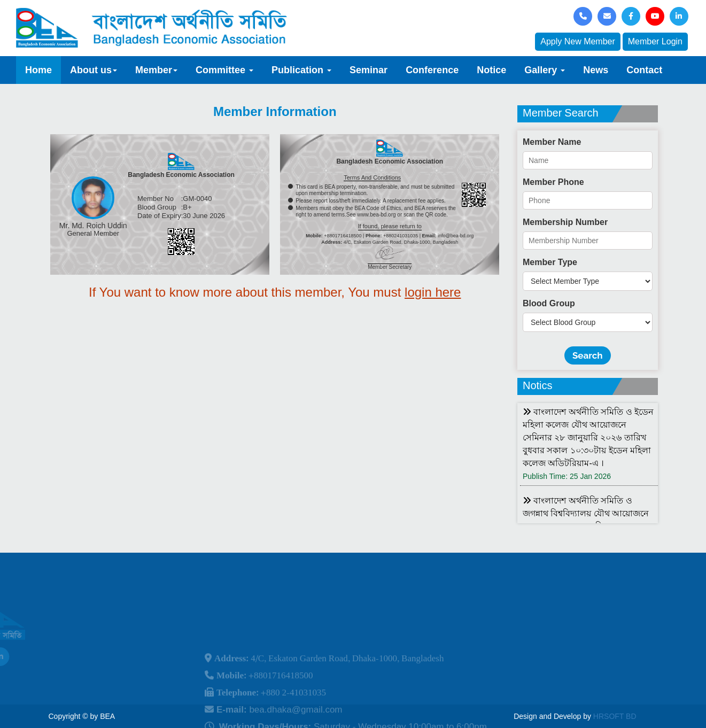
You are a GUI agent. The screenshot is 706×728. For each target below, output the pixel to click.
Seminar (368, 70)
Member (156, 70)
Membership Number (565, 222)
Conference (432, 70)
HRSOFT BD (615, 716)
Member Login (655, 41)
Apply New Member (578, 41)
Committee (224, 70)
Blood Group (549, 303)
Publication (301, 70)
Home (38, 70)
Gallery (545, 70)
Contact (644, 70)
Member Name (552, 142)
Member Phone (553, 182)
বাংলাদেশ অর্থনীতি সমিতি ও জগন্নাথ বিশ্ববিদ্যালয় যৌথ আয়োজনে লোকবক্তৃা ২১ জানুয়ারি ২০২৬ (586, 513)
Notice (491, 70)
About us (94, 70)
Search (588, 355)
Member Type (550, 262)
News (596, 70)
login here (433, 292)
